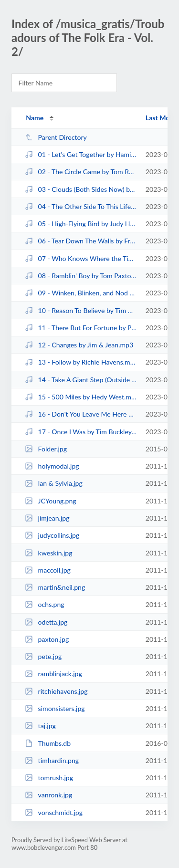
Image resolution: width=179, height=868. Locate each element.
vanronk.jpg (48, 795)
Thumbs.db (48, 743)
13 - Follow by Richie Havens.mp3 (81, 362)
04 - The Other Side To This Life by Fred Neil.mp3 (81, 206)
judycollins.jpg (52, 535)
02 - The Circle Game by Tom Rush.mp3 (81, 172)
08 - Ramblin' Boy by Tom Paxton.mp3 (81, 276)
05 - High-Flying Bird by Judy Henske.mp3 (81, 224)
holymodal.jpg (52, 466)
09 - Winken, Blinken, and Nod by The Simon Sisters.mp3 (81, 293)
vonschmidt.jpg (54, 812)
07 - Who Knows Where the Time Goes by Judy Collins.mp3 (81, 258)
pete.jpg (43, 656)
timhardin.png (52, 760)
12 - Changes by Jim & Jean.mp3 (79, 345)
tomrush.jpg (49, 778)
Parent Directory (56, 137)
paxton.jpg (47, 639)
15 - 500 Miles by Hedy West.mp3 (81, 397)
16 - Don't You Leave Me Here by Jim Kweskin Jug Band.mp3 (81, 414)
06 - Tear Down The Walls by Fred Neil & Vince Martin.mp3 (81, 241)
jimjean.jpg (47, 518)
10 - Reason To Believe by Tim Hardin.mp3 (81, 310)
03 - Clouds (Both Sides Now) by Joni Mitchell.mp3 (81, 189)
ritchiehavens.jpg (56, 691)
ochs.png (44, 604)
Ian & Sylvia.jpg (54, 483)
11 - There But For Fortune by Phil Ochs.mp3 (81, 328)
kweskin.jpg (48, 553)
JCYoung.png (50, 501)
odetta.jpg (46, 622)
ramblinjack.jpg (53, 674)
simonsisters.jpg (55, 708)
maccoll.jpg (48, 570)
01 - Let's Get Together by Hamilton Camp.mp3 (81, 154)
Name (35, 118)
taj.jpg (40, 726)
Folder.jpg (46, 449)
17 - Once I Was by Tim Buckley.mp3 (81, 432)
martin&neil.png (55, 587)
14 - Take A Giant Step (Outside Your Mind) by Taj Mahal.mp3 (81, 380)
